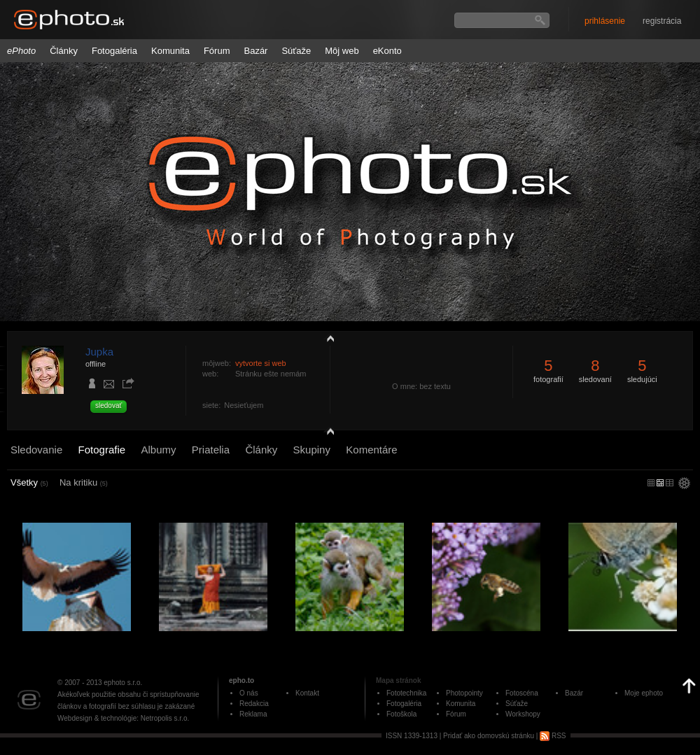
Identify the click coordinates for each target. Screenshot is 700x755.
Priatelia (211, 450)
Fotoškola (401, 714)
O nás (249, 693)
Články (64, 51)
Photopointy (464, 693)
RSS (553, 736)
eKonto (387, 51)
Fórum (217, 51)
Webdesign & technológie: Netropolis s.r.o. (123, 718)
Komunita (170, 51)
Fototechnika (406, 693)
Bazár (255, 51)
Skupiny (312, 450)
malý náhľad (660, 483)
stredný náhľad (670, 483)
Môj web (342, 51)
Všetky (29, 482)
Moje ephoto (644, 693)
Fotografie (102, 450)
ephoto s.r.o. (123, 683)
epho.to (241, 680)
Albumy (158, 450)
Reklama (253, 714)
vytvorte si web (261, 363)
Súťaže (296, 51)
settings (684, 484)
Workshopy (523, 714)
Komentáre (371, 450)
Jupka (99, 352)
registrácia (662, 21)
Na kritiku (84, 482)
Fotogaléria (114, 51)
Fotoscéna (522, 693)
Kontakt (307, 693)
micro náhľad (651, 483)
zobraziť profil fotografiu (327, 338)
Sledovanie (36, 450)
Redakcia (254, 704)
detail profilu (327, 432)
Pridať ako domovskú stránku (489, 736)
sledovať (108, 405)
